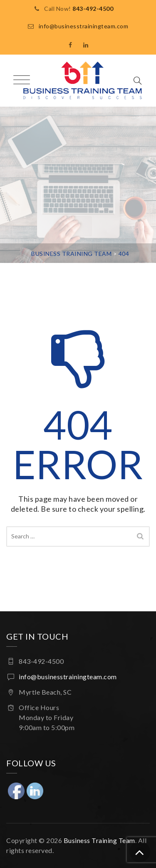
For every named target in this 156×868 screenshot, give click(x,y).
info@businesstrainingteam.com (84, 26)
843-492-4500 (93, 9)
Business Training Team (99, 840)
